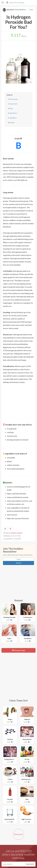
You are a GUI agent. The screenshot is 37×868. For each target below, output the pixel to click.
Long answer (13, 104)
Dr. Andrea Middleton (20, 10)
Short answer (14, 99)
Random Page (19, 650)
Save (31, 10)
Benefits (12, 122)
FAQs (11, 108)
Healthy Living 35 (17, 533)
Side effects (13, 113)
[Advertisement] (19, 399)
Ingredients (13, 118)
